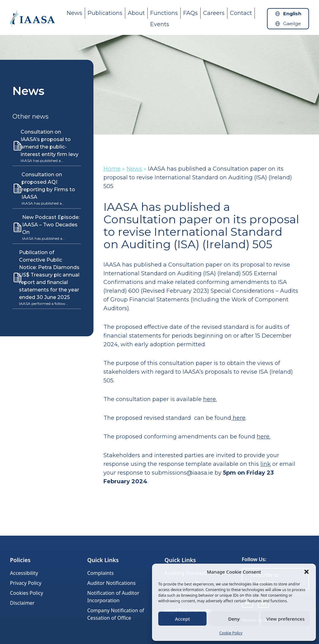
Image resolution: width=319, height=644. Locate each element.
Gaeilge (292, 24)
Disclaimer (22, 603)
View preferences (286, 619)
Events (160, 24)
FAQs (190, 13)
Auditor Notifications (111, 583)
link (266, 464)
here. (264, 437)
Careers (214, 13)
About (136, 13)
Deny (234, 619)
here (209, 399)
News (74, 13)
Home (112, 169)
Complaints (100, 573)
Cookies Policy (26, 593)
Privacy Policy (26, 583)
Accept (183, 619)
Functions (164, 13)
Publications (105, 13)
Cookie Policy (231, 633)
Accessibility (24, 573)
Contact (241, 13)
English (292, 14)
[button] (307, 572)
